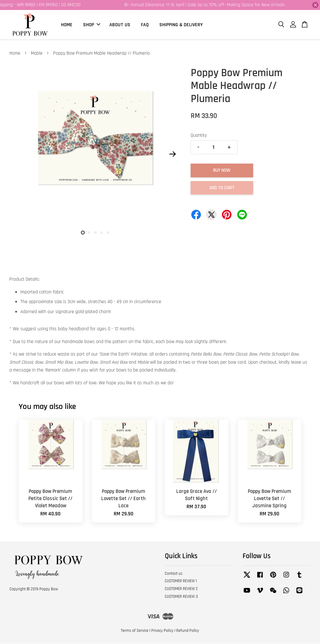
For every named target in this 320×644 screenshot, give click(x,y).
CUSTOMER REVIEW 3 (181, 597)
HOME (67, 25)
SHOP (92, 25)
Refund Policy (188, 631)
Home (15, 54)
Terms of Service (135, 631)
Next (173, 154)
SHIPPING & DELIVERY (181, 25)
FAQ (145, 25)
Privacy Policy (162, 631)
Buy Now (222, 171)
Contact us (174, 574)
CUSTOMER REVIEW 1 (181, 582)
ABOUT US (120, 25)
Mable (37, 54)
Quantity (199, 136)
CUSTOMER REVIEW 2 (181, 589)
